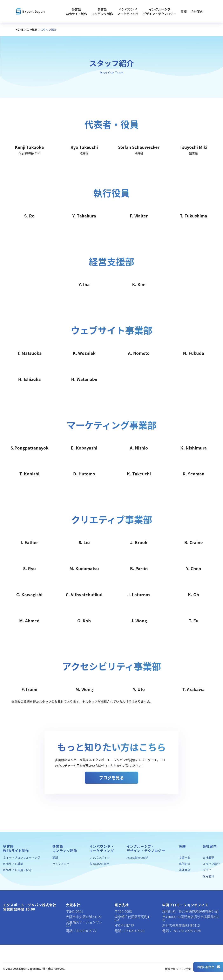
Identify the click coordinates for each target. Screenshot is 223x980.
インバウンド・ (102, 848)
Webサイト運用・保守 (17, 870)
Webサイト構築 (13, 864)
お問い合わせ (209, 967)
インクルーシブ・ (146, 848)
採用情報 (208, 876)
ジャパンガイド (100, 857)
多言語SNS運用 (99, 864)
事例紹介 (185, 864)
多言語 (16, 848)
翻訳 (55, 857)
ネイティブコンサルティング (22, 857)
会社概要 (32, 29)
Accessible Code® (137, 857)
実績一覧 (185, 857)
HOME (20, 29)
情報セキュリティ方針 (178, 969)
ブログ (207, 870)
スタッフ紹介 (211, 864)
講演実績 (185, 870)
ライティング (61, 864)
